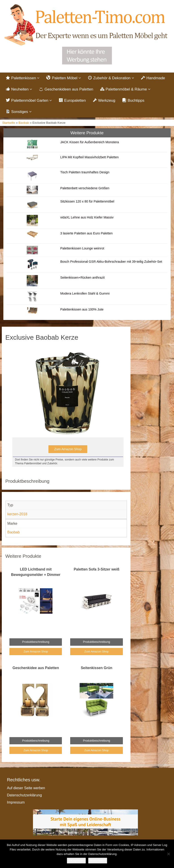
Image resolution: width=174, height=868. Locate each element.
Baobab (24, 123)
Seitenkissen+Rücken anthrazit (83, 278)
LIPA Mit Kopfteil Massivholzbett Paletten (90, 157)
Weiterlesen (98, 860)
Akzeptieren (76, 860)
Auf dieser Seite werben (26, 788)
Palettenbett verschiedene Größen (85, 188)
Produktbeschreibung (36, 642)
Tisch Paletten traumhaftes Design (85, 172)
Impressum (16, 802)
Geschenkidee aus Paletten (36, 668)
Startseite (9, 123)
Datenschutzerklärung (24, 795)
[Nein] (168, 854)
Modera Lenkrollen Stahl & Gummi (85, 293)
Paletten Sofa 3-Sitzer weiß (97, 569)
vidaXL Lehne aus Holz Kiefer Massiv (87, 217)
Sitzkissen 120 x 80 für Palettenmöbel (87, 201)
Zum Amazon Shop (68, 449)
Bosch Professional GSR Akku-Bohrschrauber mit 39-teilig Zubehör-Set (111, 262)
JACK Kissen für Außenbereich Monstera (90, 142)
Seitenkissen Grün (97, 668)
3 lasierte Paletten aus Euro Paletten (87, 233)
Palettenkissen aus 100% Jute (82, 309)
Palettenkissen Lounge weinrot (82, 248)
